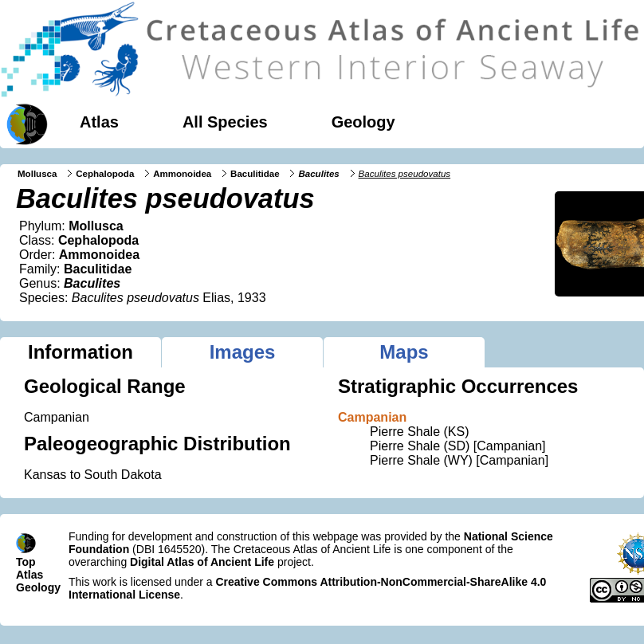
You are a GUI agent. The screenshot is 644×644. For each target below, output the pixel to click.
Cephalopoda (105, 174)
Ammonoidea (182, 174)
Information (80, 352)
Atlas (99, 122)
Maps (404, 352)
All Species (225, 122)
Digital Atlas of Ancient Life (202, 562)
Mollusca (37, 174)
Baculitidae (255, 174)
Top (26, 562)
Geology (363, 122)
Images (243, 352)
